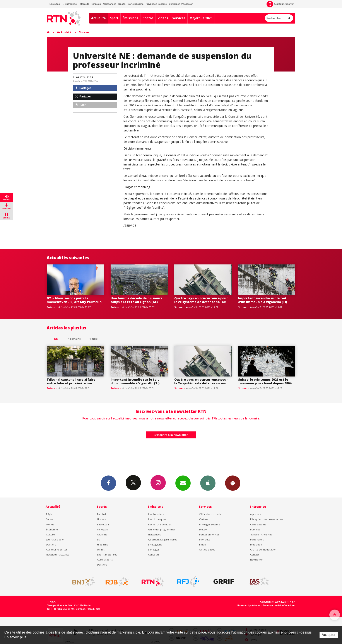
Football (102, 514)
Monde (50, 524)
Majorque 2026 (201, 18)
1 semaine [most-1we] (74, 339)
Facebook (108, 483)
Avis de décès (207, 549)
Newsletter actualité (58, 555)
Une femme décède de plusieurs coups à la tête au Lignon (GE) (137, 300)
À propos (255, 514)
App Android (233, 483)
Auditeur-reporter (280, 4)
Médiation (256, 544)
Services (179, 18)
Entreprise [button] (69, 4)
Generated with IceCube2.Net (279, 605)
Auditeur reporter (57, 549)
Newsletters (183, 483)
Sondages (154, 549)
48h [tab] (56, 339)
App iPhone (208, 483)
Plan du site (93, 609)
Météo (203, 529)
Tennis (101, 549)
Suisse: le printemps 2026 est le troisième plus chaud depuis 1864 (265, 381)
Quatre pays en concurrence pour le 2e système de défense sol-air (201, 300)
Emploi (203, 544)
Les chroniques (157, 519)
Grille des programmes (162, 529)
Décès (122, 4)
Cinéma (204, 519)
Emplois (96, 4)
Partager (83, 88)
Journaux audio (55, 539)
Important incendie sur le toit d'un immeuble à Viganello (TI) (263, 300)
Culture (50, 534)
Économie (52, 529)
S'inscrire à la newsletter (171, 435)
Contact (255, 555)
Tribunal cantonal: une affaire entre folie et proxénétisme (71, 381)
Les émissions (156, 514)
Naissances (110, 4)
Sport (114, 18)
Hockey (101, 519)
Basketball (103, 524)
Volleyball (103, 529)
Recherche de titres (160, 524)
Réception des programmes (267, 519)
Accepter (329, 635)
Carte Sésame (136, 4)
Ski (99, 539)
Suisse (84, 32)
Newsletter (256, 560)
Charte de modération (263, 549)
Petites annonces (209, 534)
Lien (81, 105)
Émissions (130, 18)
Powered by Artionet (249, 605)
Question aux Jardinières (162, 539)
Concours (154, 555)
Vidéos (163, 18)
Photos (148, 18)
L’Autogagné (155, 544)
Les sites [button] (53, 4)
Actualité (98, 18)
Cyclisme (102, 534)
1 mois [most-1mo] (93, 339)
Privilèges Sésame (156, 4)
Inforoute (84, 4)
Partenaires (257, 539)
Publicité (255, 529)
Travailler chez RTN (261, 534)
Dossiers (51, 544)
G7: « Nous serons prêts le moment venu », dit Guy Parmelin (74, 300)
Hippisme (103, 544)
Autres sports (105, 560)
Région (50, 514)
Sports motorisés (107, 555)
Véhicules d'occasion (181, 4)
